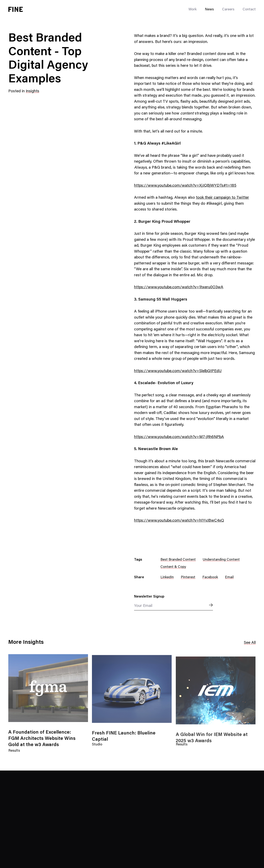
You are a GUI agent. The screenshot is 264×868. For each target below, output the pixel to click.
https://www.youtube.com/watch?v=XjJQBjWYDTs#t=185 (185, 186)
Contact (249, 10)
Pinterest (188, 578)
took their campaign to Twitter (222, 198)
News (209, 10)
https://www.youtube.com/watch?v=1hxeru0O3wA (179, 287)
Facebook (210, 578)
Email (229, 578)
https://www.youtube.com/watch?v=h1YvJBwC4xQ (179, 521)
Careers (228, 10)
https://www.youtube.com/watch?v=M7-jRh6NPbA (179, 437)
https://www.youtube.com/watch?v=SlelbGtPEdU (178, 371)
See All (250, 643)
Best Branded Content (178, 560)
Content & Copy (173, 567)
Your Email (143, 606)
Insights (32, 91)
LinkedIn (167, 578)
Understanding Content (221, 560)
